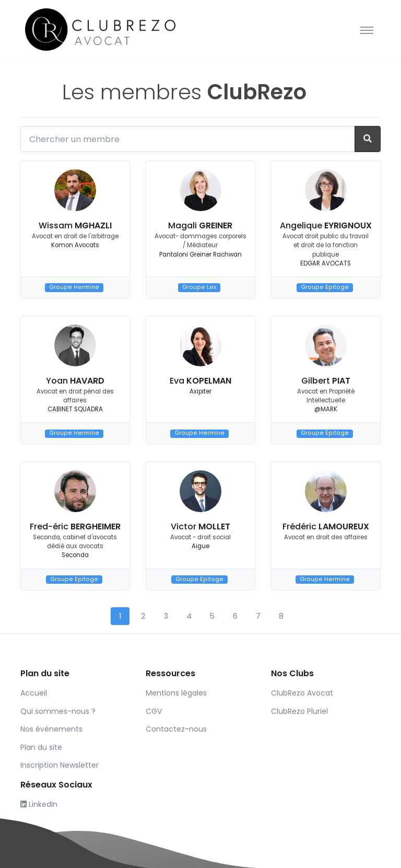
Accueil (34, 693)
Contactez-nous (176, 729)
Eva (200, 381)
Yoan (75, 381)
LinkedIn (39, 804)
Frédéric (326, 526)
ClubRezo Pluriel (299, 711)
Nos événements (51, 729)
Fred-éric (75, 526)
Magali (200, 225)
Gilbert (326, 381)
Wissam (75, 225)
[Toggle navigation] (367, 30)
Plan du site (41, 747)
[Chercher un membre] (188, 139)
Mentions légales (176, 693)
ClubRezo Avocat (302, 693)
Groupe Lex (199, 287)
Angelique (326, 225)
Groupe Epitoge (325, 287)
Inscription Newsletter (60, 765)
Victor (200, 526)
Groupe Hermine (74, 287)
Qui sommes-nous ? (58, 711)
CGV (154, 711)
